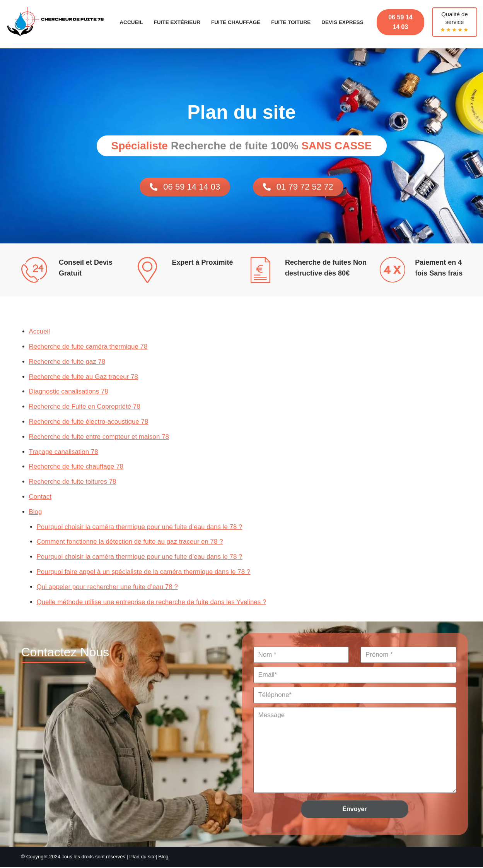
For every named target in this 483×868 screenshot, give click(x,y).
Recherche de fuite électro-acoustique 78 (89, 422)
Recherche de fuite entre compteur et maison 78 (99, 437)
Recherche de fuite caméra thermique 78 (89, 347)
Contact (40, 497)
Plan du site (143, 857)
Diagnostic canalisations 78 (69, 392)
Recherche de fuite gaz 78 (67, 362)
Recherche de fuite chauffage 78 (76, 467)
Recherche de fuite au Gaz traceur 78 (84, 377)
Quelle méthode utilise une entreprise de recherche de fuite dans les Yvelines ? (152, 602)
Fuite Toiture (291, 22)
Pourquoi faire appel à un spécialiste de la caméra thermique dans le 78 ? (144, 572)
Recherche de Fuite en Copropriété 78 (85, 407)
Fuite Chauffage (236, 22)
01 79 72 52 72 (298, 187)
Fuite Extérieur (177, 22)
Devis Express (343, 22)
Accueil (131, 22)
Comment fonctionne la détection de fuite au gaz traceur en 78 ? (130, 542)
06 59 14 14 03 (401, 22)
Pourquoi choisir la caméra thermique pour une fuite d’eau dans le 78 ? (140, 527)
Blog (36, 512)
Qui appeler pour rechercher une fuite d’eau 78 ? (108, 587)
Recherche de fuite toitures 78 (73, 482)
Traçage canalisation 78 (64, 452)
